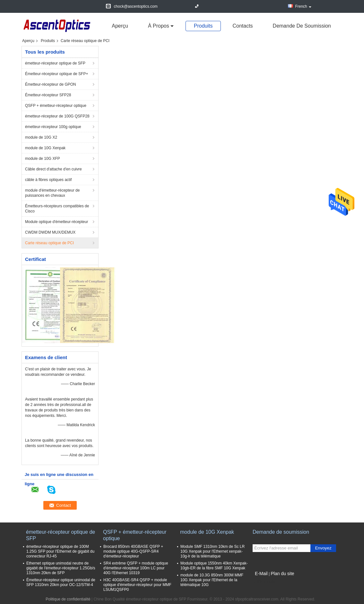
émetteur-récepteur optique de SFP (55, 63)
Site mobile (264, 582)
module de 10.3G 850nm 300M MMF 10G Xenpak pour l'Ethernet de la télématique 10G (212, 580)
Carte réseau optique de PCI (49, 243)
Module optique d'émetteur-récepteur (56, 222)
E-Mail (261, 574)
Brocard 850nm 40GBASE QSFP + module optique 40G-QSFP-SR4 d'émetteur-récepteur (133, 551)
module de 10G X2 (41, 137)
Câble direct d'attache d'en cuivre (53, 169)
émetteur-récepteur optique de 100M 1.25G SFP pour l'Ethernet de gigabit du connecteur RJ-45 (60, 551)
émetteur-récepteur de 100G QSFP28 (57, 116)
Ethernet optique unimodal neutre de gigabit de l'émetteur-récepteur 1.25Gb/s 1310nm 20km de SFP (61, 568)
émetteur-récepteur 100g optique (53, 127)
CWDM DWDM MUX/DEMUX (50, 232)
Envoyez (323, 548)
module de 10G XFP (43, 159)
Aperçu (120, 26)
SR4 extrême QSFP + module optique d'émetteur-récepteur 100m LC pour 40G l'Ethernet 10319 (136, 568)
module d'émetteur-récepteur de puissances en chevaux (52, 193)
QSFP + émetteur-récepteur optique (56, 106)
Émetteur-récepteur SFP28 (48, 95)
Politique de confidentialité (68, 599)
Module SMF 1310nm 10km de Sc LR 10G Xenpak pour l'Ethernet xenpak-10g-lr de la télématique (212, 551)
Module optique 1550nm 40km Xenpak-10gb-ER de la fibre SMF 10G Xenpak (214, 566)
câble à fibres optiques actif (48, 180)
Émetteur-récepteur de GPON (51, 84)
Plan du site (282, 574)
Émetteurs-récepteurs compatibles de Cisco (57, 209)
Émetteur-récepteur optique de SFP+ (56, 74)
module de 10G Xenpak (45, 148)
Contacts (243, 26)
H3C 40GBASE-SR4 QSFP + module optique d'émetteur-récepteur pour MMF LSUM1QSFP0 (137, 585)
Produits (203, 26)
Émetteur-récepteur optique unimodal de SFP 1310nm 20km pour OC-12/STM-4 (61, 582)
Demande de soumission (302, 26)
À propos (159, 26)
